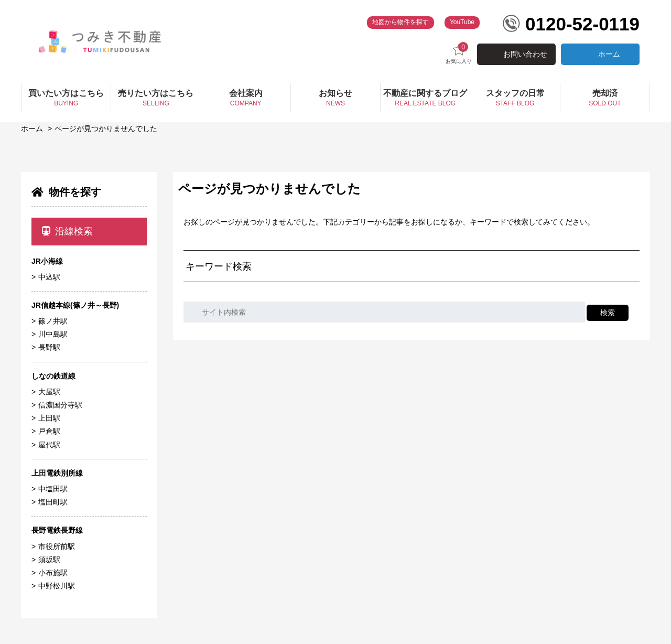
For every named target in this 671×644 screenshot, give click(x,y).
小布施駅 (53, 573)
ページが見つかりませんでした (106, 128)
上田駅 (49, 418)
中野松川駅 (57, 586)
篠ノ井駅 (53, 321)
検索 (608, 313)
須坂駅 (49, 560)
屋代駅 (49, 445)
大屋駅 (49, 392)
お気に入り (459, 53)
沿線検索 (67, 231)
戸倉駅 (49, 431)
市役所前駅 (57, 546)
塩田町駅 (53, 502)
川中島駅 (53, 334)
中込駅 (49, 277)
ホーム (609, 54)
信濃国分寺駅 (60, 405)
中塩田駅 (53, 489)
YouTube (462, 22)
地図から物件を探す (401, 22)
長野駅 (49, 347)
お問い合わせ (525, 54)
